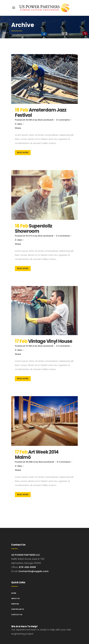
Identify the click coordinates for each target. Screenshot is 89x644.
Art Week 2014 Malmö (37, 455)
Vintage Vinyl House (50, 341)
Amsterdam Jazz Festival (41, 113)
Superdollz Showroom (33, 229)
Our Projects (18, 609)
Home (14, 593)
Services (15, 604)
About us (15, 598)
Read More (23, 152)
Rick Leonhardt (46, 120)
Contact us (17, 615)
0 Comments (63, 120)
